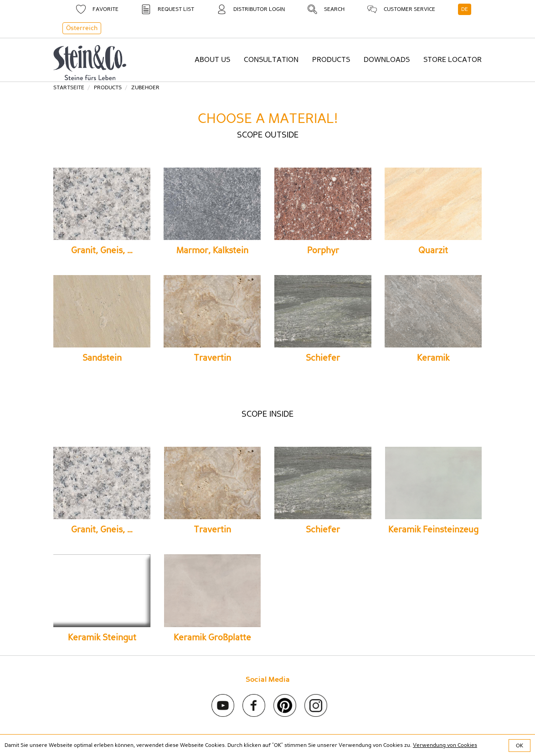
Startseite (69, 87)
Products (108, 87)
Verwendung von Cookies (445, 745)
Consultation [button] (271, 60)
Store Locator (453, 60)
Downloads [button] (387, 60)
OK (520, 746)
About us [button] (212, 60)
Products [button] (331, 60)
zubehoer (145, 87)
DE (465, 9)
